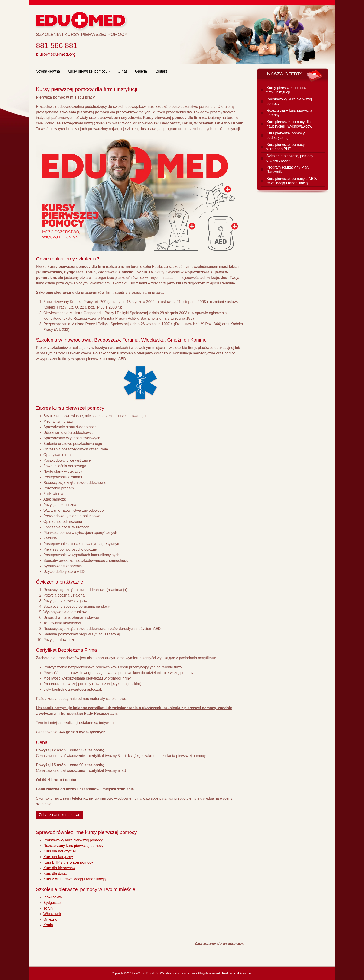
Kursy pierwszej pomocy (87, 71)
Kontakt (161, 71)
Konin (48, 925)
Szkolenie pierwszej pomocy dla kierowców (290, 158)
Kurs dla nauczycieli (60, 851)
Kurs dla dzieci (55, 873)
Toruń (48, 908)
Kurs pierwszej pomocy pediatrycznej (286, 135)
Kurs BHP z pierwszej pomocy (68, 862)
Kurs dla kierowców (59, 868)
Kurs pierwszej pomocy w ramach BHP (286, 147)
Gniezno (50, 919)
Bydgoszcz (52, 903)
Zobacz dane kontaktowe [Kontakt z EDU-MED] (60, 815)
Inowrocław (53, 897)
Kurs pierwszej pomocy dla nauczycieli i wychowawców (289, 124)
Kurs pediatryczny (58, 857)
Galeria (141, 71)
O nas (123, 71)
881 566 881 (57, 45)
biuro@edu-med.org (56, 54)
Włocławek (52, 914)
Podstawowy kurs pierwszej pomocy (73, 840)
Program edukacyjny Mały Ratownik (288, 169)
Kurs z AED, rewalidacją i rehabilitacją (75, 879)
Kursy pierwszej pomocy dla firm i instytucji (289, 90)
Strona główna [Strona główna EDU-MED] (48, 71)
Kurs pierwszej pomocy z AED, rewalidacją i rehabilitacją (292, 181)
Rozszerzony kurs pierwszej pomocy (73, 846)
